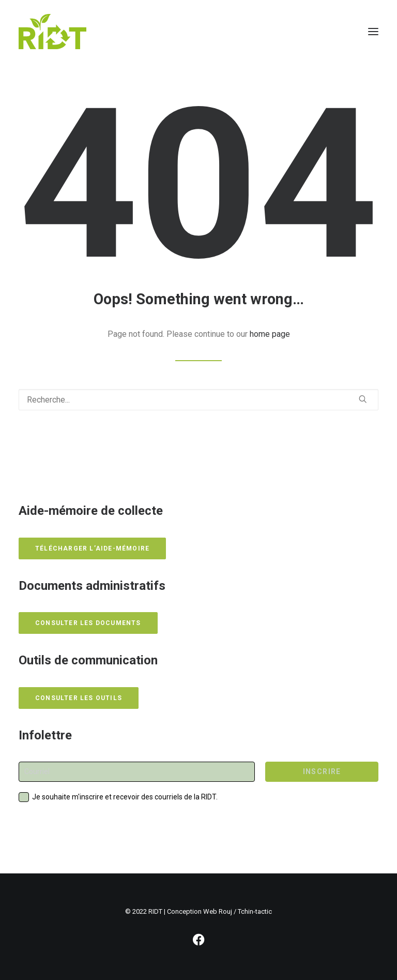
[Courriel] (137, 772)
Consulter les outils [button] (79, 698)
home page (270, 334)
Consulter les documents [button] (88, 623)
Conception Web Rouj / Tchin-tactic (219, 911)
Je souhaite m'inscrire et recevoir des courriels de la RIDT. (125, 797)
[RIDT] (52, 32)
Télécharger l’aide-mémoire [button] (92, 548)
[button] (373, 32)
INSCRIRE (322, 771)
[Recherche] (198, 400)
